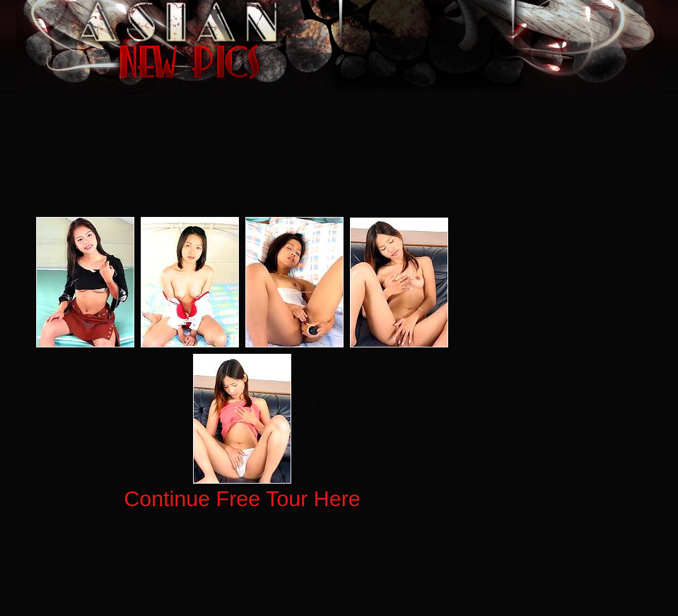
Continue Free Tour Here (242, 499)
